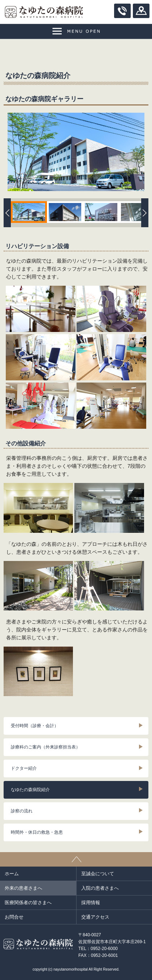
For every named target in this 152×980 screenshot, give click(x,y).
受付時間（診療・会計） (35, 726)
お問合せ (14, 917)
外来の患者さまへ (23, 888)
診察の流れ (22, 811)
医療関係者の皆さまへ (28, 903)
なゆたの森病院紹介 (30, 790)
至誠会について (98, 874)
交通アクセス (95, 917)
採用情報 (91, 903)
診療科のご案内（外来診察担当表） (45, 747)
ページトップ (76, 859)
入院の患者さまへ (100, 888)
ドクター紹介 (24, 768)
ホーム (12, 874)
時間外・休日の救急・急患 (37, 832)
